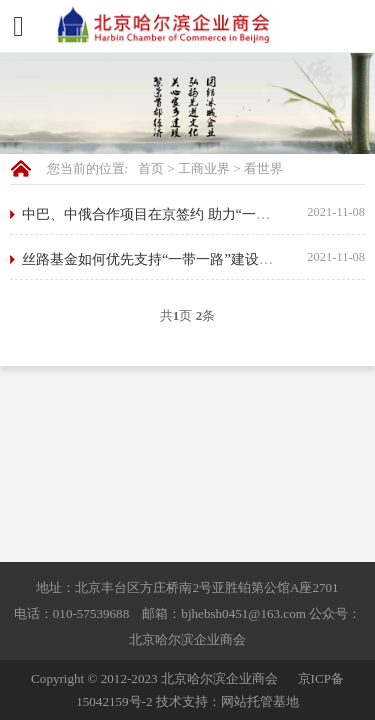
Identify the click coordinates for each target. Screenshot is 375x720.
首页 (151, 168)
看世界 (263, 168)
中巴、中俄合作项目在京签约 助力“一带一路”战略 (177, 214)
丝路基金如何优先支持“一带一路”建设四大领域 (168, 259)
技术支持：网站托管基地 (227, 701)
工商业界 (204, 168)
